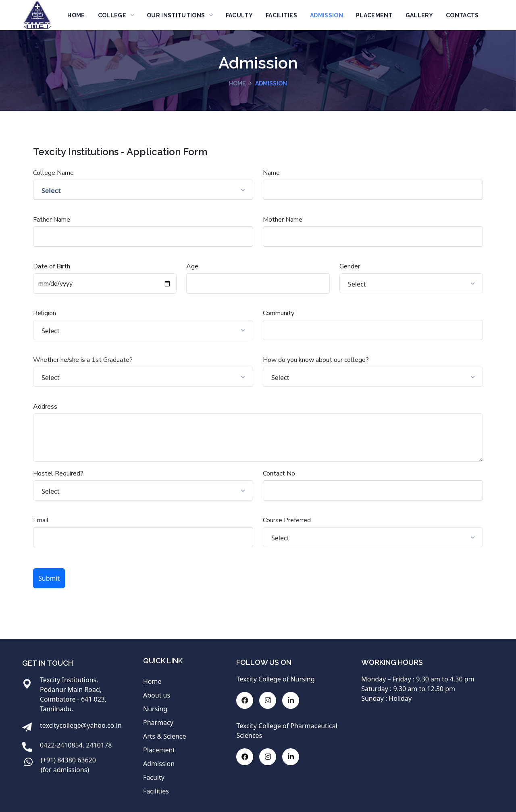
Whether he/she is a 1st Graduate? (83, 360)
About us (157, 695)
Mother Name (283, 220)
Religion (45, 313)
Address (45, 407)
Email (41, 520)
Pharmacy (158, 723)
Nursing (155, 709)
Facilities (156, 791)
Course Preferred (287, 520)
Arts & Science (165, 736)
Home (237, 83)
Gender (350, 266)
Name (271, 173)
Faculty (154, 777)
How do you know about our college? (316, 360)
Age (192, 266)
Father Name (52, 220)
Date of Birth (52, 266)
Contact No (279, 473)
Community (279, 313)
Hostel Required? (58, 473)
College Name (53, 173)
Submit (49, 578)
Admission (159, 764)
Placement (159, 750)
